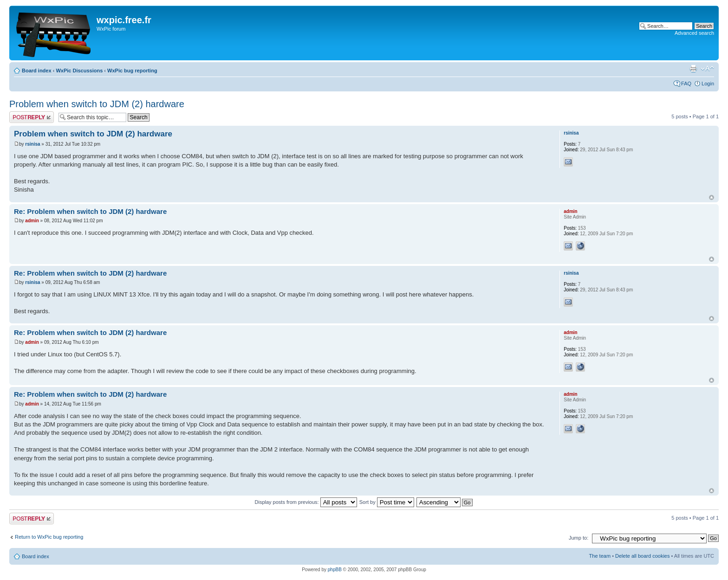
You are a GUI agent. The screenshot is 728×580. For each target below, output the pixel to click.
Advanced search (694, 33)
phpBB (335, 570)
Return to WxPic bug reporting (49, 537)
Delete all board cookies (642, 556)
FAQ (686, 84)
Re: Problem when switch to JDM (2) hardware (90, 211)
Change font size (707, 69)
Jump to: (578, 538)
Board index (37, 71)
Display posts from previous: (306, 502)
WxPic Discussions (79, 71)
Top (712, 197)
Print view (693, 69)
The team (600, 556)
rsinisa (32, 144)
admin (32, 221)
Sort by (387, 502)
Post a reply (32, 117)
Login (708, 84)
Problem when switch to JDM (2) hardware (97, 104)
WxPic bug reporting (132, 71)
